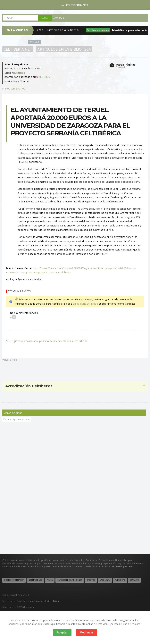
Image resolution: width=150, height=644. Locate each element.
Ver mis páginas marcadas (17, 419)
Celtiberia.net (75, 5)
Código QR (34, 42)
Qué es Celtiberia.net (14, 580)
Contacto (134, 580)
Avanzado (59, 18)
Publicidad (120, 580)
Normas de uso (35, 580)
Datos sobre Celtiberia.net (70, 580)
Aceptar (62, 632)
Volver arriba (10, 360)
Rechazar (87, 632)
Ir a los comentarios (14, 89)
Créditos (91, 580)
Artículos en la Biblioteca (64, 49)
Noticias (20, 73)
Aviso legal (105, 580)
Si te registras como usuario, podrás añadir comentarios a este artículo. (47, 341)
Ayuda (50, 580)
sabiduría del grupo (87, 304)
